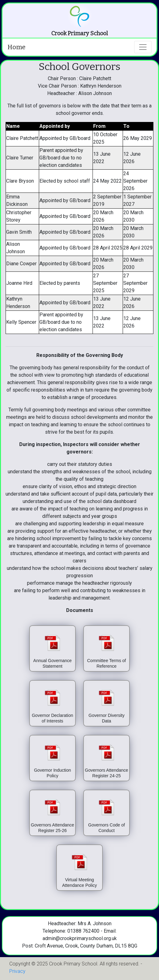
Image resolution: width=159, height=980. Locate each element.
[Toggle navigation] (143, 47)
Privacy (17, 971)
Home (16, 47)
